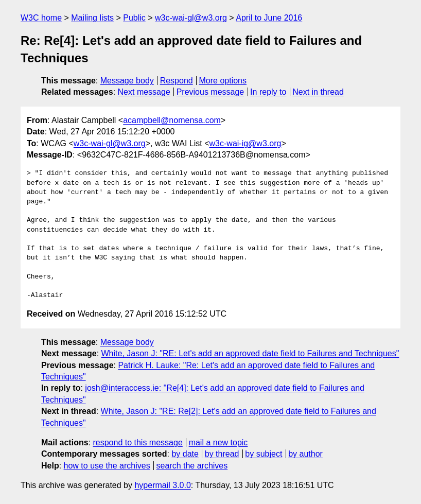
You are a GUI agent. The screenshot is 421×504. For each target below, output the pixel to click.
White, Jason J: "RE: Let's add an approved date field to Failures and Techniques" (250, 353)
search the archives (192, 466)
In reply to (268, 92)
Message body (127, 81)
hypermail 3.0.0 (162, 485)
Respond (177, 81)
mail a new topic (218, 442)
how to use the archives (107, 466)
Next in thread (318, 92)
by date (185, 454)
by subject (264, 454)
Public (134, 18)
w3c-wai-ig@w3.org (245, 143)
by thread (222, 454)
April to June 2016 (269, 18)
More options (223, 81)
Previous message (210, 92)
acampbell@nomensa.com (172, 120)
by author (305, 454)
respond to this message (137, 442)
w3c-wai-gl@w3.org (191, 18)
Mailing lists (92, 18)
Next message (144, 92)
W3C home (41, 18)
